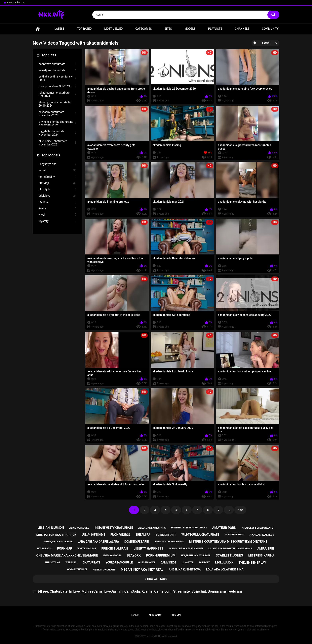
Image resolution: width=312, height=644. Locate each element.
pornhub (64, 548)
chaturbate (91, 563)
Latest (59, 29)
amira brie (266, 549)
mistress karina (261, 556)
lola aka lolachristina (225, 569)
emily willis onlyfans (169, 541)
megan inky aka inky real (142, 570)
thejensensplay (252, 563)
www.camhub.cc (16, 3)
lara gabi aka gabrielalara (98, 542)
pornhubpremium (161, 555)
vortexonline (87, 548)
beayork (134, 555)
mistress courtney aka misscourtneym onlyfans (228, 542)
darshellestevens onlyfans (189, 528)
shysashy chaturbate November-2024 (58, 114)
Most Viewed (113, 29)
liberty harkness (149, 548)
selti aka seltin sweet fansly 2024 (58, 78)
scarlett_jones (229, 555)
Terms (176, 615)
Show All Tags (156, 579)
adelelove (58, 196)
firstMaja (58, 183)
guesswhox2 (147, 562)
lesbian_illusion (51, 528)
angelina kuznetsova (185, 569)
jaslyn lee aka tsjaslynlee (186, 549)
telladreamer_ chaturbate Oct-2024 (58, 94)
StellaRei (58, 202)
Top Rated (84, 29)
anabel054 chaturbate (257, 528)
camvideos (168, 563)
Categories (143, 29)
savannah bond (234, 535)
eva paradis (44, 549)
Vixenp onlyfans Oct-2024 (58, 86)
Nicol (58, 215)
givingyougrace (77, 569)
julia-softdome (93, 535)
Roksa (58, 209)
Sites (168, 29)
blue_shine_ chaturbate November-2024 (58, 143)
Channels (242, 29)
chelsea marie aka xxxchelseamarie (67, 555)
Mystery (58, 221)
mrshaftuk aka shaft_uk (56, 535)
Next (240, 510)
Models (190, 29)
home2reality (58, 177)
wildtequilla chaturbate (200, 535)
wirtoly (204, 562)
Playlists (215, 29)
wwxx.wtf (152, 636)
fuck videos (120, 535)
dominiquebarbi (137, 542)
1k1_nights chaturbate (196, 556)
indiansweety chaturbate (114, 528)
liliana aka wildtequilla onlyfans (230, 549)
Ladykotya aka (58, 164)
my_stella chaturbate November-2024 (58, 133)
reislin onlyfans (104, 570)
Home (38, 29)
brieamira (143, 535)
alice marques (79, 528)
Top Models (51, 155)
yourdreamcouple (119, 563)
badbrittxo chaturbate (58, 64)
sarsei (58, 170)
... (229, 510)
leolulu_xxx (224, 563)
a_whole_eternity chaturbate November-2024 (58, 123)
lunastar (188, 563)
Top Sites (49, 55)
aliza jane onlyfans (152, 528)
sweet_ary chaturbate (58, 542)
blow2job (58, 189)
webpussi (71, 563)
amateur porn (224, 528)
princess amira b (115, 549)
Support (155, 615)
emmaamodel (112, 555)
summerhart (166, 535)
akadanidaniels (262, 535)
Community (270, 29)
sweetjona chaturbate (58, 70)
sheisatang (52, 562)
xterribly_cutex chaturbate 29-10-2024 (58, 104)
